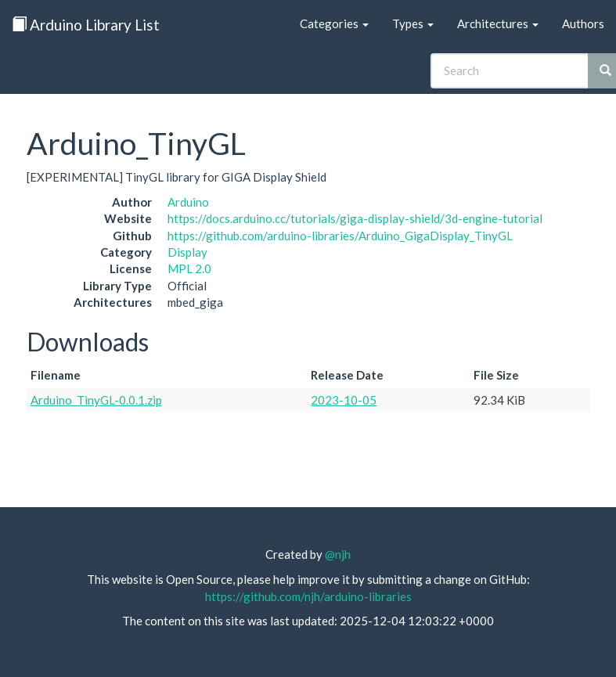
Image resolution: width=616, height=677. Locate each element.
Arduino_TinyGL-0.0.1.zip (96, 400)
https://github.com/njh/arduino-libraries (308, 596)
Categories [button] (334, 23)
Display (187, 252)
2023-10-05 (344, 400)
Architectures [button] (498, 23)
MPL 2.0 (189, 268)
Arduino (188, 202)
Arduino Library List (86, 25)
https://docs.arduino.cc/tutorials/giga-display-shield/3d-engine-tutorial (355, 218)
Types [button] (413, 23)
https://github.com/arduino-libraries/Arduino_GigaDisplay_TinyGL (340, 236)
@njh (338, 554)
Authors (583, 23)
